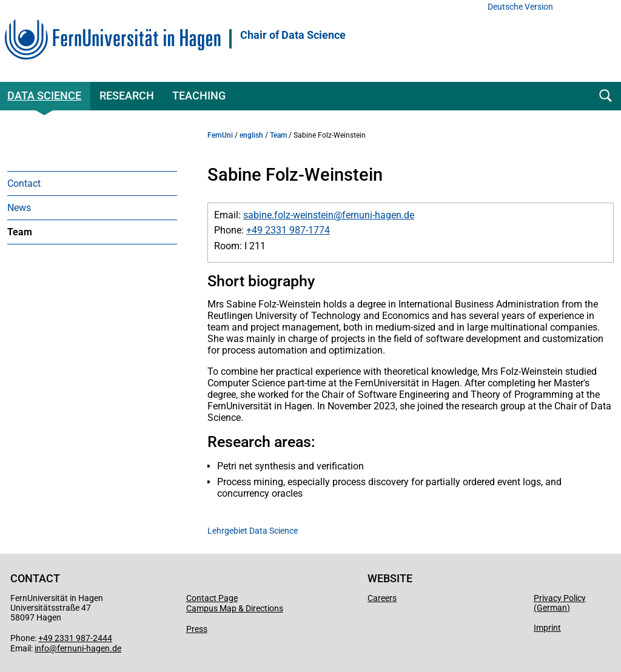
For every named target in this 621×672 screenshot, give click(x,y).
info (42, 648)
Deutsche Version (520, 7)
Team (20, 232)
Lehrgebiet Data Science (253, 531)
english (251, 135)
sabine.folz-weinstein (288, 215)
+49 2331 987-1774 (288, 230)
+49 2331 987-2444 (75, 638)
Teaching (199, 96)
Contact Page (212, 598)
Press (197, 629)
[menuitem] (92, 183)
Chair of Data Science (293, 35)
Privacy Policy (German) (560, 603)
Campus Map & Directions (235, 608)
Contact (24, 183)
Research (127, 96)
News (19, 208)
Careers (382, 598)
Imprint (547, 628)
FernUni (220, 135)
